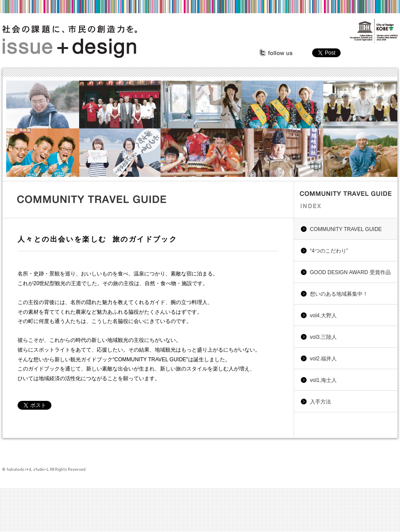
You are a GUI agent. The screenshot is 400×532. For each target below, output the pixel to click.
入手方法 (320, 402)
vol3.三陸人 (323, 337)
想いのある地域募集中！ (339, 294)
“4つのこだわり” (329, 251)
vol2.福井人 (323, 359)
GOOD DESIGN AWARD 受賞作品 (350, 272)
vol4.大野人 (323, 316)
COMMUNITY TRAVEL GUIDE (346, 229)
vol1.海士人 (323, 380)
